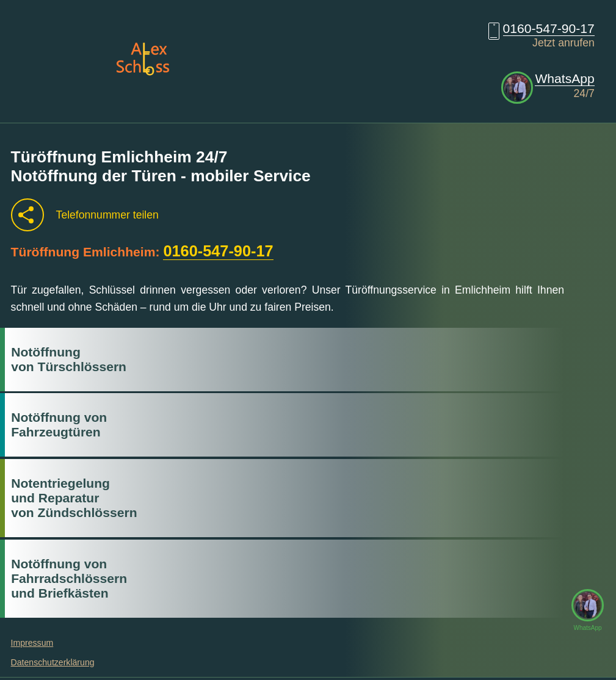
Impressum (32, 643)
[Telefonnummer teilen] (27, 215)
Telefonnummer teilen (107, 215)
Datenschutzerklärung (53, 662)
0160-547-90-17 (549, 28)
